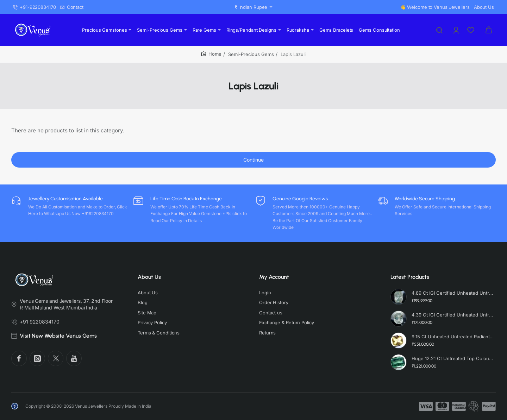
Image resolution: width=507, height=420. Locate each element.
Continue (254, 160)
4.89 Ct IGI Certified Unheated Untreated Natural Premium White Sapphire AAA (453, 293)
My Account (274, 277)
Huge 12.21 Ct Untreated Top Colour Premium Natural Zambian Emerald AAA (453, 358)
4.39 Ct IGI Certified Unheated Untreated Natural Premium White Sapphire (453, 315)
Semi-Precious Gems (251, 54)
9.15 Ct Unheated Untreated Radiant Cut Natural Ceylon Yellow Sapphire (453, 337)
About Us (149, 277)
